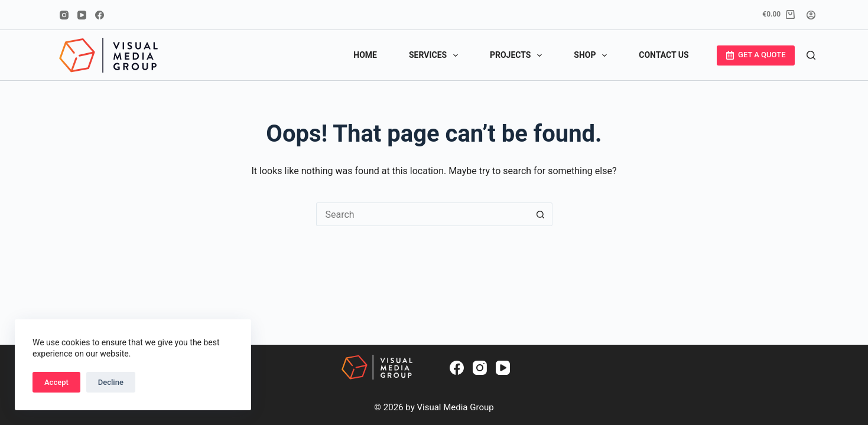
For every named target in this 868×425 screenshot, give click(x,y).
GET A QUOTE (756, 55)
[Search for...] (422, 214)
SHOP (593, 55)
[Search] (811, 55)
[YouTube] (82, 15)
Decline (111, 382)
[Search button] (541, 214)
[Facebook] (100, 15)
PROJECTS (518, 55)
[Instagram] (64, 15)
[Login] (811, 15)
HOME (365, 55)
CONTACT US (664, 55)
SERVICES (436, 55)
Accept (56, 382)
